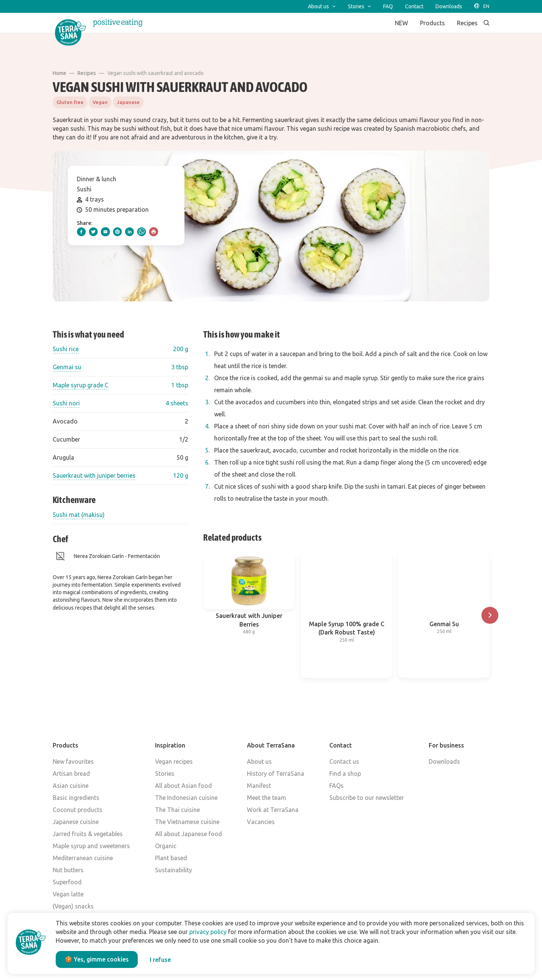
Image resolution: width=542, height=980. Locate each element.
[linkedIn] (129, 232)
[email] (105, 232)
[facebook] (81, 232)
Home (59, 73)
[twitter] (93, 232)
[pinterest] (117, 232)
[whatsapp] (142, 232)
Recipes (87, 73)
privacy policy (208, 932)
